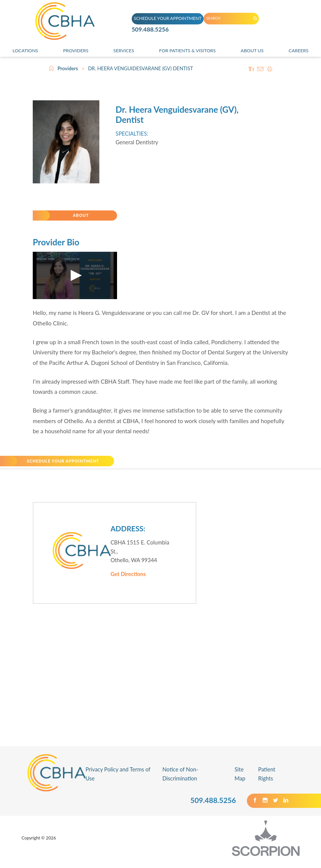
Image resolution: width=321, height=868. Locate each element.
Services (122, 52)
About (83, 217)
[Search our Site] (259, 18)
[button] (75, 280)
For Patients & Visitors (187, 52)
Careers (299, 52)
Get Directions (128, 582)
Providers (75, 52)
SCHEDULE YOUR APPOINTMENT (165, 18)
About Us (254, 52)
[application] (75, 280)
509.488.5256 (154, 32)
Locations (25, 52)
